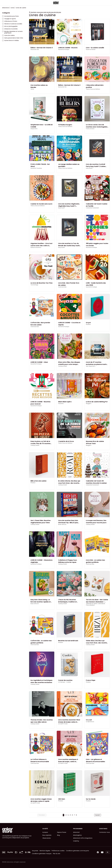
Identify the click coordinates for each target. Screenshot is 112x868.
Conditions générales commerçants (77, 851)
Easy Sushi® (89, 168)
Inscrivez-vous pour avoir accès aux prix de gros (46, 12)
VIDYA (32, 89)
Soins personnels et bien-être (13, 38)
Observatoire (47, 838)
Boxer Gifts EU (62, 524)
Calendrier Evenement (92, 208)
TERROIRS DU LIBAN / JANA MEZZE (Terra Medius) (95, 604)
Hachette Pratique (64, 50)
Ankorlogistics (77, 835)
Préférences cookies (58, 851)
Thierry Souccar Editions (93, 89)
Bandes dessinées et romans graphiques (12, 32)
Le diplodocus (90, 722)
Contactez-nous (105, 832)
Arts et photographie (10, 26)
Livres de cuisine (8, 35)
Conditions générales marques (42, 854)
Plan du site (57, 854)
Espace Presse (62, 832)
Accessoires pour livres (10, 16)
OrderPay (76, 841)
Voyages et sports (9, 19)
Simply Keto (34, 129)
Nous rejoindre (47, 835)
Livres (12, 8)
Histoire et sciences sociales (12, 24)
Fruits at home (90, 129)
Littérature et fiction (10, 21)
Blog (58, 835)
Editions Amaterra (36, 247)
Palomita (61, 404)
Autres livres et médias (10, 40)
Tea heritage (34, 285)
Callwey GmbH (63, 366)
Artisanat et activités (10, 29)
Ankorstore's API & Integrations (83, 838)
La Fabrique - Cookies (65, 682)
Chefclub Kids (62, 287)
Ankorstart (76, 832)
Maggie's (89, 404)
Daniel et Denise (91, 50)
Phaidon (88, 324)
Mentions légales (45, 851)
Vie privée (35, 851)
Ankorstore (6, 8)
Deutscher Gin (35, 50)
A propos (45, 832)
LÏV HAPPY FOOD (63, 724)
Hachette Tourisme (36, 168)
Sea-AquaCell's (91, 366)
